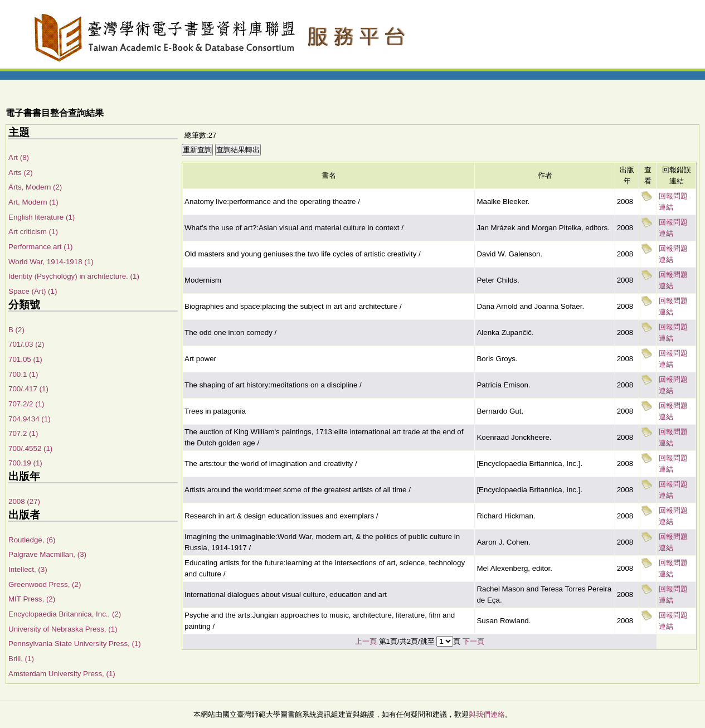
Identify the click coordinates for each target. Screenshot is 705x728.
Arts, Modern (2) (35, 187)
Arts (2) (21, 173)
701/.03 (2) (26, 344)
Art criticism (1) (33, 232)
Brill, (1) (21, 659)
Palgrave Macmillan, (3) (47, 554)
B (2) (16, 330)
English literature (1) (42, 217)
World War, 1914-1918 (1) (51, 262)
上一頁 (366, 641)
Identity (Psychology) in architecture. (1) (74, 276)
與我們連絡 (487, 714)
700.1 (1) (23, 374)
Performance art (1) (41, 247)
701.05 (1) (25, 359)
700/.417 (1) (28, 389)
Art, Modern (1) (33, 202)
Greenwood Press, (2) (45, 584)
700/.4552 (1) (30, 448)
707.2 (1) (23, 433)
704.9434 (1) (30, 419)
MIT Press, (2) (32, 599)
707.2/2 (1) (26, 404)
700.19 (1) (25, 463)
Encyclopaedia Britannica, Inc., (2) (65, 614)
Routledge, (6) (32, 540)
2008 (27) (24, 501)
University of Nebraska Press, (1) (63, 629)
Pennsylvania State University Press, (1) (75, 644)
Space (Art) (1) (33, 291)
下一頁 (473, 641)
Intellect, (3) (28, 569)
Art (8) (19, 157)
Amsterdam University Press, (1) (62, 674)
